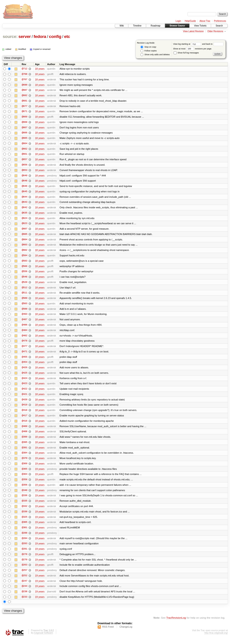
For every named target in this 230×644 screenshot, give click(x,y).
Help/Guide (190, 21)
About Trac (205, 21)
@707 (24, 79)
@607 (24, 230)
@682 (24, 96)
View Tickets (200, 26)
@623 (24, 225)
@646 (24, 187)
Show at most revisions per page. (193, 49)
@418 (24, 413)
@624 (24, 220)
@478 (24, 343)
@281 (24, 554)
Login (178, 21)
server (25, 36)
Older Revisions (215, 31)
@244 (24, 591)
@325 (24, 521)
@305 (24, 527)
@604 (24, 241)
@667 (24, 128)
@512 (24, 290)
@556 (24, 273)
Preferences (220, 21)
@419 (24, 408)
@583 (24, 263)
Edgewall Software (43, 638)
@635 (24, 214)
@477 (24, 349)
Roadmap (156, 26)
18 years (40, 69)
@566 (24, 268)
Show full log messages (186, 53)
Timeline (137, 26)
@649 (24, 176)
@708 (24, 74)
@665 (24, 139)
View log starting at (188, 44)
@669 (24, 117)
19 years (40, 451)
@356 (24, 489)
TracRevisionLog (176, 623)
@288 (24, 537)
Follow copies (148, 51)
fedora (40, 36)
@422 (24, 392)
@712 (24, 69)
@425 (24, 376)
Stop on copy (148, 47)
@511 (24, 295)
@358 (24, 484)
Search (219, 26)
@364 (24, 478)
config (55, 36)
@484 (24, 333)
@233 (24, 602)
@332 (24, 510)
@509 (24, 300)
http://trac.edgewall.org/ (216, 638)
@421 (24, 397)
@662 (24, 149)
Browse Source (177, 26)
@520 (24, 284)
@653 (24, 171)
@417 (24, 419)
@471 (24, 354)
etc (67, 36)
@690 (24, 85)
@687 (24, 90)
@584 (24, 257)
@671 (24, 112)
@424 (24, 381)
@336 (24, 500)
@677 (24, 106)
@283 (24, 548)
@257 (24, 575)
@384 (24, 457)
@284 (24, 543)
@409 (24, 430)
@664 (24, 144)
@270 (24, 564)
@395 (24, 446)
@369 (24, 467)
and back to (213, 44)
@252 (24, 580)
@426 (24, 370)
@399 (24, 440)
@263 (24, 570)
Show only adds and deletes (155, 55)
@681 (24, 101)
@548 (24, 279)
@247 (24, 586)
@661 (24, 155)
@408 (24, 435)
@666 (24, 133)
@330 (24, 516)
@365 (24, 473)
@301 (24, 532)
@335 (24, 505)
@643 (24, 203)
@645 (24, 193)
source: (10, 36)
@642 (24, 209)
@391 (24, 451)
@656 (24, 166)
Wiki (122, 26)
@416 (24, 424)
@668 (24, 123)
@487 (24, 322)
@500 (24, 311)
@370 (24, 462)
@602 (24, 252)
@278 (24, 559)
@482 (24, 338)
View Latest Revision (193, 31)
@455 (24, 360)
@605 (24, 236)
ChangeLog (126, 632)
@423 (24, 387)
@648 (24, 182)
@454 (24, 365)
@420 (24, 403)
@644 (24, 198)
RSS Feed (108, 632)
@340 (24, 494)
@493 (24, 317)
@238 (24, 597)
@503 (24, 306)
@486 (24, 327)
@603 (24, 246)
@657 (24, 160)
